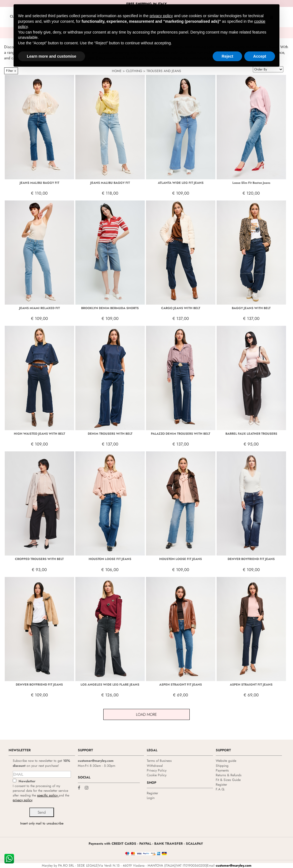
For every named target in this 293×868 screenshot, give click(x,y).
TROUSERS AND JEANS (164, 71)
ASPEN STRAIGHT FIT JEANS (181, 684)
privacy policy (23, 800)
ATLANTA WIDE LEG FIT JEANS (181, 183)
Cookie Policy (157, 775)
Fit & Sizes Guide (228, 780)
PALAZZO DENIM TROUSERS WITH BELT (181, 434)
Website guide (226, 761)
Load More (146, 714)
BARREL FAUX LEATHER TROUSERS (251, 434)
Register (152, 793)
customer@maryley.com (96, 761)
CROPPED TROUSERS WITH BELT (39, 559)
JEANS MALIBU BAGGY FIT (39, 183)
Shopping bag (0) (251, 16)
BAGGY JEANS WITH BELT (251, 308)
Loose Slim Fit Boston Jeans (251, 183)
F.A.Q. (220, 789)
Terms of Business (159, 761)
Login (223, 16)
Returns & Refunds (229, 775)
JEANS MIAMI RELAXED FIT (39, 308)
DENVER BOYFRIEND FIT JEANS (251, 559)
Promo (53, 16)
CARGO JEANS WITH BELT (181, 308)
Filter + (11, 71)
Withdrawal (155, 766)
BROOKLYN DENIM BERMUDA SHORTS (110, 308)
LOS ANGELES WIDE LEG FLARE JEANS (110, 684)
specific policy (48, 795)
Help (208, 16)
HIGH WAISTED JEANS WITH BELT (39, 434)
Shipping (222, 766)
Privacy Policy (157, 770)
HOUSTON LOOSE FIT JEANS (110, 559)
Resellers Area (185, 16)
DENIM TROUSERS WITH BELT (110, 434)
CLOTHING (18, 16)
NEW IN (37, 16)
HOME (117, 71)
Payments (222, 770)
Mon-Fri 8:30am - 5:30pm (97, 766)
